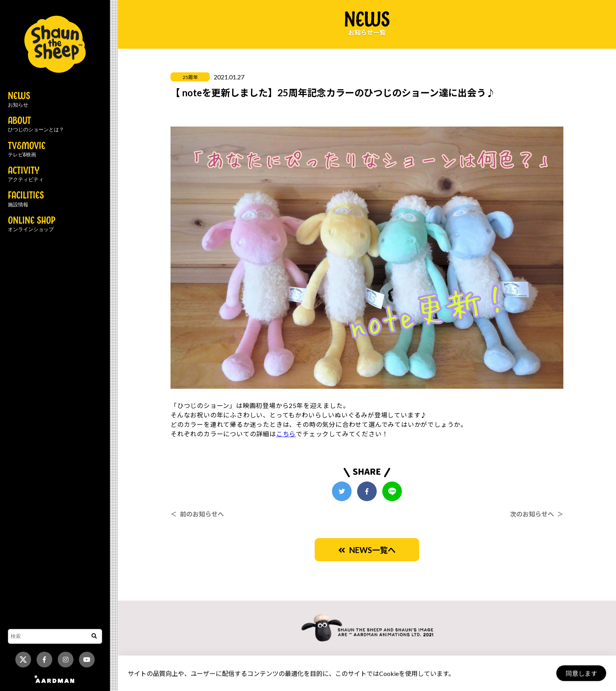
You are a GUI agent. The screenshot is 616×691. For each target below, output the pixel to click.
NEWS (19, 100)
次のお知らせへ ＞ (537, 514)
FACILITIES (26, 199)
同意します (581, 674)
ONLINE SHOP (32, 224)
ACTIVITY (26, 175)
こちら (286, 434)
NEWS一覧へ (367, 550)
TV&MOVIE (27, 150)
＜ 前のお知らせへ (197, 514)
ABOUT (36, 125)
